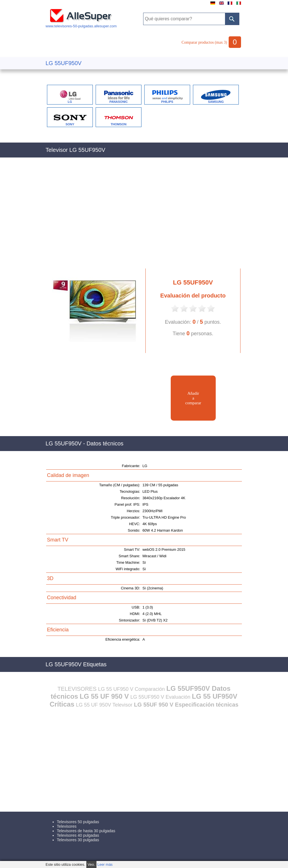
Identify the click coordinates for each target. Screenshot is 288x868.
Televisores (67, 826)
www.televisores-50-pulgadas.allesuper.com (81, 24)
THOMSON (118, 124)
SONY (70, 124)
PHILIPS (167, 102)
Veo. (91, 864)
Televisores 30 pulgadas (78, 840)
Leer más (105, 864)
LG (70, 102)
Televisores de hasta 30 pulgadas (86, 831)
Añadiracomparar (193, 398)
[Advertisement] (144, 216)
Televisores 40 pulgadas (78, 835)
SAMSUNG (216, 102)
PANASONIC (119, 102)
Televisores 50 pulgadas (78, 822)
